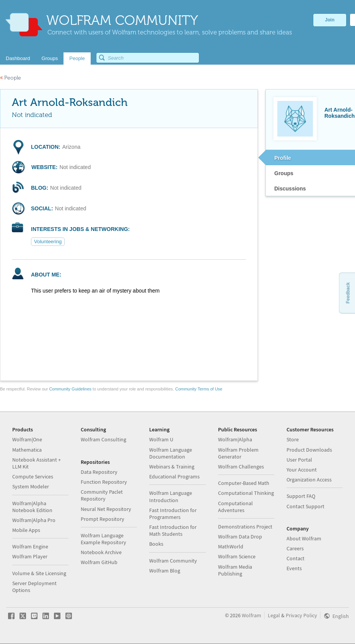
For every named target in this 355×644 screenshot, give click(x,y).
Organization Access (309, 480)
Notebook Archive (101, 552)
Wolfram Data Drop (240, 537)
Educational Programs (174, 476)
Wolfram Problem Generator (238, 453)
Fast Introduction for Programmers (173, 514)
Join (330, 20)
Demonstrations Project (245, 527)
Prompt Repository (103, 519)
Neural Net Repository (106, 509)
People (11, 78)
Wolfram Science (237, 556)
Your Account (302, 470)
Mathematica (27, 450)
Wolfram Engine (30, 546)
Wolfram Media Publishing (235, 570)
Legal (274, 615)
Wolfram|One (27, 439)
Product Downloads (309, 450)
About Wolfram (304, 538)
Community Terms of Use (199, 389)
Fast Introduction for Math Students (173, 530)
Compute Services (33, 476)
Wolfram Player (30, 556)
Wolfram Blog (165, 571)
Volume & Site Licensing (39, 573)
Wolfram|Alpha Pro (34, 520)
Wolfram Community (173, 561)
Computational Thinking (246, 493)
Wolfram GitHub (99, 562)
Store (293, 439)
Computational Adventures (235, 507)
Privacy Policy (301, 615)
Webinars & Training (172, 467)
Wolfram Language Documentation (171, 453)
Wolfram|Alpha (235, 439)
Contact (296, 558)
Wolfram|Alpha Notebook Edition (32, 507)
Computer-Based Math (244, 483)
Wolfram (252, 615)
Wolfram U (161, 439)
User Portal (299, 460)
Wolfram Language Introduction (171, 496)
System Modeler (31, 486)
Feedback (348, 293)
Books (156, 544)
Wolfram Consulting (103, 439)
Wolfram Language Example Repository (103, 539)
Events (294, 568)
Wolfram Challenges (241, 467)
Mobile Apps (26, 530)
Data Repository (99, 472)
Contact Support (305, 506)
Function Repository (104, 482)
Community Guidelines (70, 389)
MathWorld (231, 546)
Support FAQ (301, 496)
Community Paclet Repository (102, 495)
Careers (295, 548)
